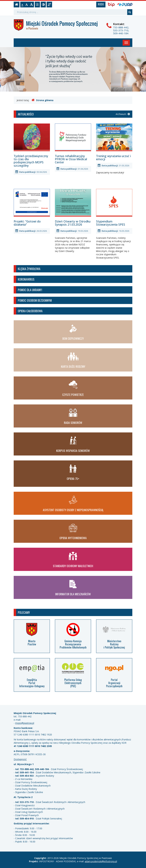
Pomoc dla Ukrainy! (30, 290)
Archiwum (123, 114)
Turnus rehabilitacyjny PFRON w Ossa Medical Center (71, 159)
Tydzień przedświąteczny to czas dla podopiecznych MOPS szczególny (31, 161)
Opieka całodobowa (30, 311)
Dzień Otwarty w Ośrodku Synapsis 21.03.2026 (73, 223)
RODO (101, 4)
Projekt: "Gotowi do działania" (27, 223)
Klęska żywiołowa (29, 269)
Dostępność (20, 759)
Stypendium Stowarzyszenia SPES (111, 223)
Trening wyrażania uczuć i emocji (113, 158)
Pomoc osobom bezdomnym (35, 300)
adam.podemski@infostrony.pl (101, 861)
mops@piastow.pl (25, 723)
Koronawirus (26, 279)
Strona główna (42, 100)
